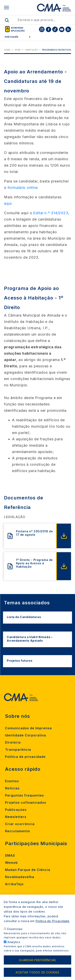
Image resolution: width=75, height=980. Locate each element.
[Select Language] (16, 37)
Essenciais (15, 936)
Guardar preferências (37, 967)
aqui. (8, 203)
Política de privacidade (25, 757)
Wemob (11, 863)
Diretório (13, 742)
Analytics (14, 949)
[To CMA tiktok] (55, 29)
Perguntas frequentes (24, 795)
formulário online (23, 188)
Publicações (16, 810)
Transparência (18, 750)
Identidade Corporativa (25, 735)
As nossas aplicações (18, 29)
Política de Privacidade (52, 928)
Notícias (12, 788)
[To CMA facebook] (48, 29)
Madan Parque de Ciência (28, 870)
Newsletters (16, 817)
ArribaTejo (14, 884)
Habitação (31, 50)
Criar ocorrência (20, 824)
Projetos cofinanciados (26, 802)
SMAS (10, 855)
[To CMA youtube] (62, 29)
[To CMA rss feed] (68, 29)
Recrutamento (17, 831)
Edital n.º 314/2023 (51, 213)
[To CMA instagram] (42, 29)
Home (7, 50)
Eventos (12, 781)
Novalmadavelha (20, 877)
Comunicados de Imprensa (28, 728)
